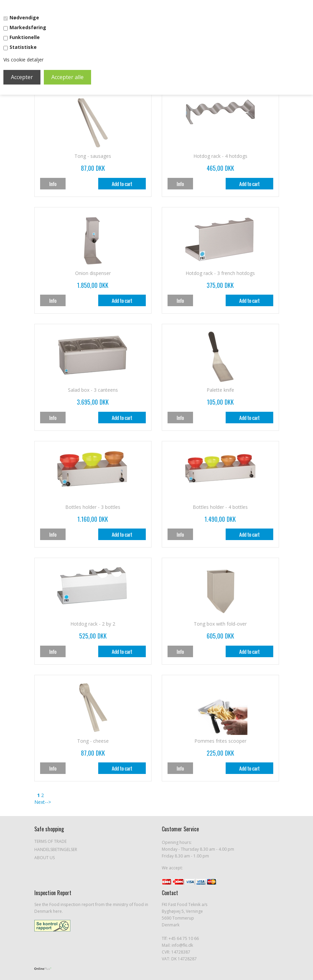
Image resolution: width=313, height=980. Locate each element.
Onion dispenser (93, 273)
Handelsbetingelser (56, 849)
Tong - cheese (93, 741)
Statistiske (23, 47)
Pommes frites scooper (220, 741)
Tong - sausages (93, 156)
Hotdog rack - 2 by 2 (93, 624)
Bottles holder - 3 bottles (93, 507)
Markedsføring (28, 27)
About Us (45, 858)
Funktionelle (25, 37)
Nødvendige (24, 17)
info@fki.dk (182, 945)
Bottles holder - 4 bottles (220, 507)
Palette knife (220, 390)
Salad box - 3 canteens (93, 390)
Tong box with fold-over (220, 624)
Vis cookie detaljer (23, 60)
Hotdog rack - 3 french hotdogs (220, 273)
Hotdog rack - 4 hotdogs (220, 156)
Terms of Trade (50, 841)
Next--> (43, 802)
